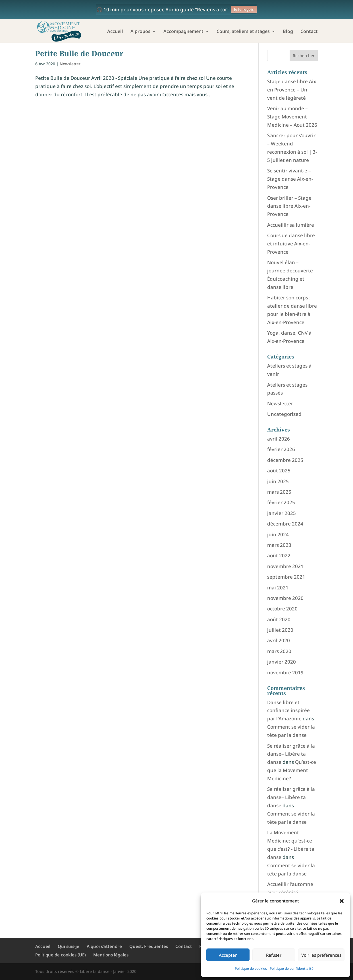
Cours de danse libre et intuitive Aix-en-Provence (291, 244)
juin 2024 (278, 534)
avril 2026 (279, 439)
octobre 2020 (282, 609)
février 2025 (281, 502)
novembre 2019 (285, 673)
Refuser (274, 955)
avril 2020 (279, 640)
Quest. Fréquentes (149, 946)
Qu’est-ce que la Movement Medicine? (292, 770)
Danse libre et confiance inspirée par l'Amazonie (288, 711)
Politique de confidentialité (292, 968)
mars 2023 (279, 545)
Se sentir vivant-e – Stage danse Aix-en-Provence (290, 179)
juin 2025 (278, 481)
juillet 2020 (280, 630)
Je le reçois (244, 9)
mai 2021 (278, 588)
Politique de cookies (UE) (61, 955)
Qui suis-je (68, 946)
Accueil (115, 32)
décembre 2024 (285, 524)
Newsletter (70, 64)
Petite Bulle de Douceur (79, 53)
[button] (342, 901)
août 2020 (279, 619)
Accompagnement (183, 32)
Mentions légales (111, 955)
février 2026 (281, 449)
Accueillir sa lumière (291, 225)
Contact (309, 32)
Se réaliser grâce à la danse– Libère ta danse (291, 754)
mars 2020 (279, 651)
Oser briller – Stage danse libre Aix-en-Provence (289, 206)
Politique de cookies (251, 968)
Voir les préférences (321, 955)
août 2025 (279, 471)
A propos (140, 32)
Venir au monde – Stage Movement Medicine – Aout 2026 (292, 117)
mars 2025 (279, 492)
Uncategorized (284, 414)
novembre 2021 (285, 566)
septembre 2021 (286, 577)
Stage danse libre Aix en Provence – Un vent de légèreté (292, 90)
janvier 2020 (282, 662)
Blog (288, 32)
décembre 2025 (285, 460)
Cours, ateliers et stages (243, 32)
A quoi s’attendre (104, 946)
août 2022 (279, 555)
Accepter (228, 955)
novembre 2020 (285, 598)
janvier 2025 (282, 513)
